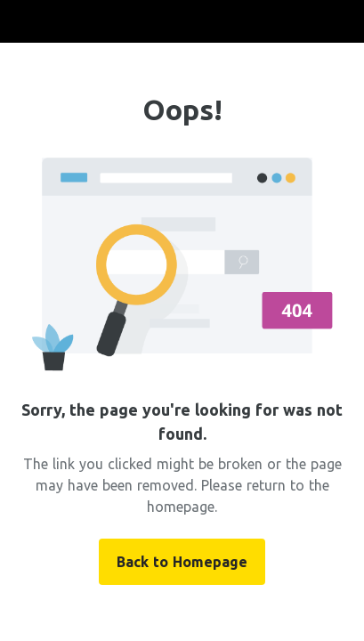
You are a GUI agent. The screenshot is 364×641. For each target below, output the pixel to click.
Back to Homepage (182, 562)
